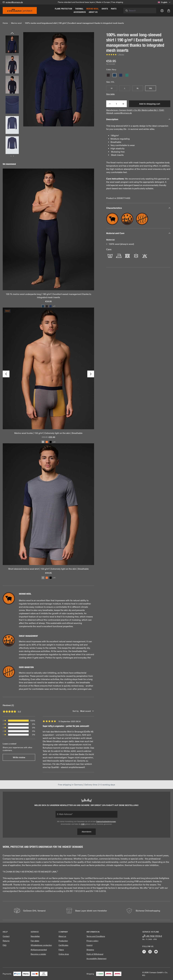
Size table (110, 94)
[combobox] (142, 11)
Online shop (64, 954)
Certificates (63, 945)
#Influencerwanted (39, 950)
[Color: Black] (51, 442)
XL (138, 88)
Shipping (90, 950)
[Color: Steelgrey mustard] (43, 442)
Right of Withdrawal (95, 954)
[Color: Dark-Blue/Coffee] (51, 306)
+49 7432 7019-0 (154, 936)
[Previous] (12, 33)
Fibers (61, 950)
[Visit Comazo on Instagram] (150, 952)
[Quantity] (116, 104)
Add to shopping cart (150, 104)
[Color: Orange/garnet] (47, 442)
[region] (48, 94)
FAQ (5, 945)
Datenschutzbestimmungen (106, 822)
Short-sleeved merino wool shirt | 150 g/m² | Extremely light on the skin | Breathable (48, 569)
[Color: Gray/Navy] (43, 578)
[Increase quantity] (123, 104)
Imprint (89, 945)
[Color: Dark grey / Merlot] (47, 306)
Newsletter (35, 936)
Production (63, 941)
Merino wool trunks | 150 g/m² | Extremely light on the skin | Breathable (48, 433)
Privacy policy (92, 941)
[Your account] (162, 11)
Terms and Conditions (96, 936)
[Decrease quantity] (110, 104)
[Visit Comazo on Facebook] (144, 952)
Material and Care (138, 233)
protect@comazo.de (14, 2)
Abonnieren (86, 832)
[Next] (91, 374)
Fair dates (35, 941)
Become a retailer (38, 954)
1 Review (121, 55)
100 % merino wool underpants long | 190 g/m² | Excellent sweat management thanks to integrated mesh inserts (48, 296)
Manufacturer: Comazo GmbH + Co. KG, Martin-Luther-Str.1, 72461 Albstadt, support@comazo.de (135, 112)
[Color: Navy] (43, 306)
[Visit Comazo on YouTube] (156, 952)
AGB (83, 824)
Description (138, 119)
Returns (6, 941)
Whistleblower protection (41, 945)
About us (62, 936)
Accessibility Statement (96, 959)
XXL (151, 88)
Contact (6, 936)
